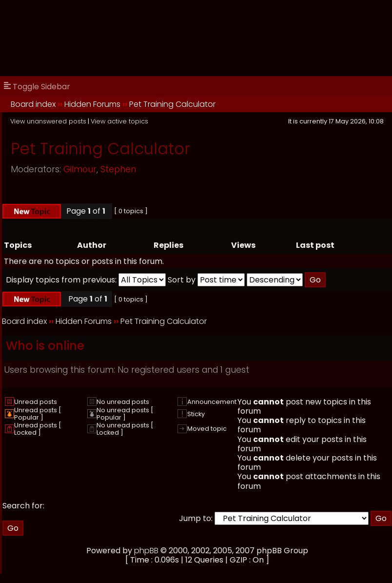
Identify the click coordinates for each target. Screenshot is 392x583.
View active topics (119, 121)
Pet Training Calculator (172, 104)
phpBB (146, 551)
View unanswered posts (48, 121)
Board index (33, 104)
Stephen (118, 169)
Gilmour (80, 169)
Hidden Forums (92, 104)
